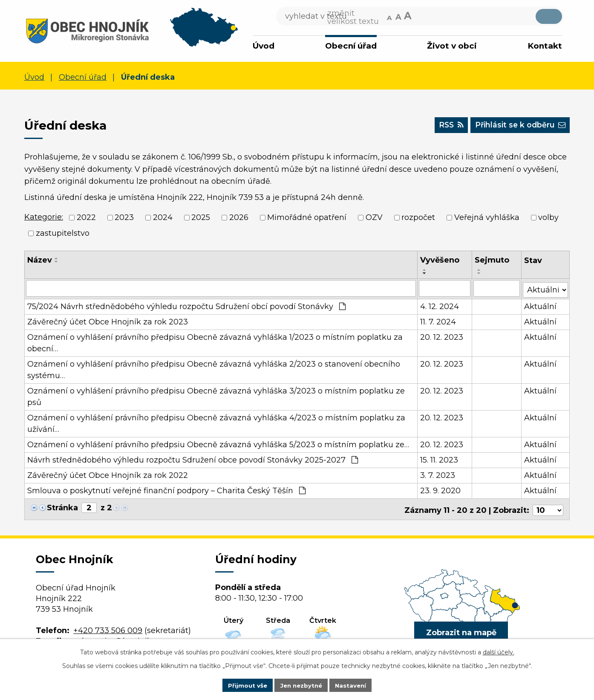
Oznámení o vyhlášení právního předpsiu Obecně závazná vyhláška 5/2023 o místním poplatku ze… (218, 443)
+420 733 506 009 (108, 627)
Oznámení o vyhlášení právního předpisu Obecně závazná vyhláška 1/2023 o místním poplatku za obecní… (215, 342)
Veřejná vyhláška (487, 217)
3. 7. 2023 (438, 474)
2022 (86, 217)
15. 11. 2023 (440, 459)
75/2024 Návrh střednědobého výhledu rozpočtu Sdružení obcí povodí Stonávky (186, 305)
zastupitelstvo (63, 233)
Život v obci (452, 46)
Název (40, 260)
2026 (239, 217)
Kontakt (545, 46)
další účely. (499, 651)
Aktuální (541, 305)
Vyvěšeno (440, 260)
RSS (444, 127)
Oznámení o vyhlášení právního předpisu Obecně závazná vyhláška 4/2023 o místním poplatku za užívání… (216, 422)
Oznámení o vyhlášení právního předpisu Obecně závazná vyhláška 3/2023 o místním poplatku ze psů (216, 395)
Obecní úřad (351, 46)
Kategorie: (44, 217)
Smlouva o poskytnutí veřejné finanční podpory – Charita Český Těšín (166, 489)
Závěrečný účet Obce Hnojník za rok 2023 (108, 321)
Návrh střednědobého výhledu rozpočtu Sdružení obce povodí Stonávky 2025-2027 (193, 459)
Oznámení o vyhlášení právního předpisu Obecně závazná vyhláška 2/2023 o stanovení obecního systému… (214, 369)
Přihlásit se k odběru (518, 127)
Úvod (264, 46)
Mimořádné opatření (307, 217)
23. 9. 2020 (441, 489)
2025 (201, 217)
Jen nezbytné (301, 685)
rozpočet (418, 217)
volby (548, 217)
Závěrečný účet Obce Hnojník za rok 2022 (108, 474)
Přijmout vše (245, 685)
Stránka (62, 506)
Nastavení (353, 685)
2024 (163, 217)
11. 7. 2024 (438, 321)
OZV (374, 217)
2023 (124, 217)
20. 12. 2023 (442, 336)
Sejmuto (492, 260)
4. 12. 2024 (440, 305)
